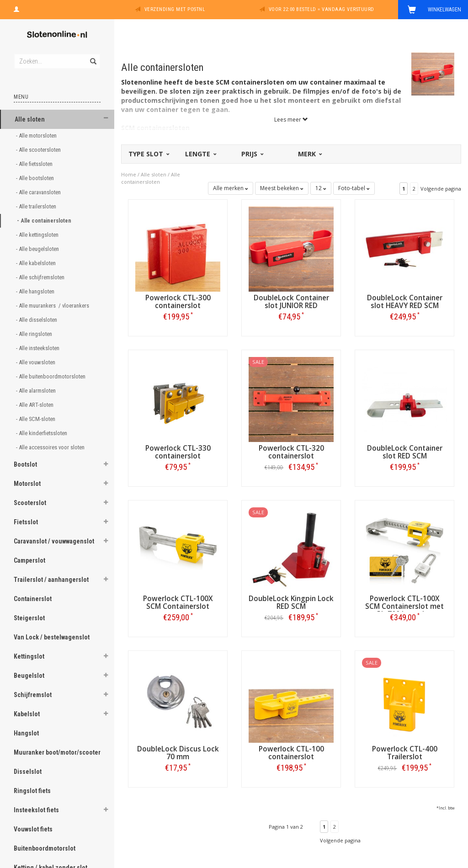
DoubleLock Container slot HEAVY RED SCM (405, 302)
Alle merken (231, 188)
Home (129, 174)
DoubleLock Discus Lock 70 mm (178, 753)
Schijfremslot (33, 695)
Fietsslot (26, 522)
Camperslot (29, 560)
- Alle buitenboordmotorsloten (51, 376)
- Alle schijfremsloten (41, 277)
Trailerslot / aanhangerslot (51, 580)
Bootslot (25, 464)
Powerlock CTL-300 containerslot (178, 302)
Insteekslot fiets (36, 810)
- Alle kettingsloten (38, 235)
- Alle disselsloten (37, 320)
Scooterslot (30, 503)
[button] (106, 118)
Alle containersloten (151, 178)
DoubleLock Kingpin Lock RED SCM (291, 602)
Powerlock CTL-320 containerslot (291, 452)
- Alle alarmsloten (37, 391)
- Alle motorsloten (37, 136)
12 (321, 188)
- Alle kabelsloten (37, 263)
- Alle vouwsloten (36, 362)
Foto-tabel (354, 188)
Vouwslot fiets (33, 829)
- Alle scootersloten (39, 150)
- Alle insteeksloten (38, 348)
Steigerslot (29, 618)
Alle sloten (30, 119)
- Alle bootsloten (36, 178)
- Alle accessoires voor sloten (51, 447)
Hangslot (26, 733)
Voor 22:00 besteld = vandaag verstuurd (322, 9)
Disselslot (28, 772)
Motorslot (27, 484)
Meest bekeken (282, 188)
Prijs (252, 154)
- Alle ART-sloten (35, 405)
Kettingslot (29, 656)
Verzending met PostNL (175, 9)
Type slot (148, 154)
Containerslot (33, 599)
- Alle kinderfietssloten (42, 433)
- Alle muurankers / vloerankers (53, 306)
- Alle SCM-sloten (36, 419)
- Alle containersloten (45, 221)
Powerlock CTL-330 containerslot (178, 452)
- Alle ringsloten (35, 334)
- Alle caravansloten (39, 192)
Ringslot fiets (32, 791)
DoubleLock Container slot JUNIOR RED (291, 302)
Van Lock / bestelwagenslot (52, 637)
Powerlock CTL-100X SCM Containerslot (178, 602)
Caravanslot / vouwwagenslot (54, 541)
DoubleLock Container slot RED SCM (405, 452)
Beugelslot (29, 676)
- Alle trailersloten (37, 206)
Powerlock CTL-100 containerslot (291, 753)
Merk (309, 154)
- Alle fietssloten (35, 164)
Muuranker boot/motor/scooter (57, 752)
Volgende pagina (441, 189)
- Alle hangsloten (36, 291)
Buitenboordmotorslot (45, 848)
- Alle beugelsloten (38, 249)
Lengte (200, 154)
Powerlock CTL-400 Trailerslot (405, 753)
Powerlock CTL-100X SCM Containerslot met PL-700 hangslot (404, 606)
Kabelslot (27, 714)
